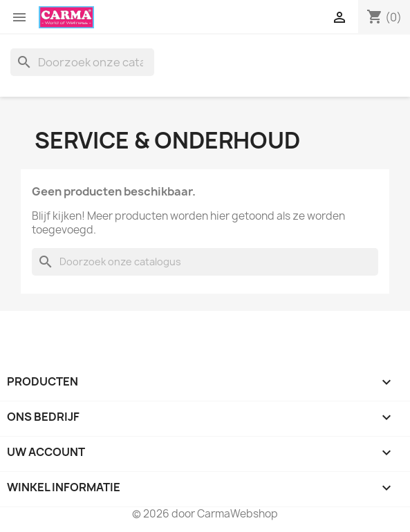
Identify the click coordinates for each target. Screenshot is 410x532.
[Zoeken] (82, 62)
